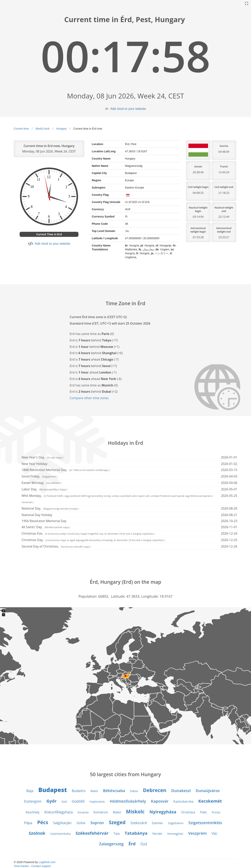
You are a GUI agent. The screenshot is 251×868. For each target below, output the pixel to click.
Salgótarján (62, 823)
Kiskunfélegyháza (59, 812)
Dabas (134, 791)
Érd (132, 844)
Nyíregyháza (163, 812)
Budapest (53, 790)
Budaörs (79, 791)
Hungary (61, 129)
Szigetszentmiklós (205, 823)
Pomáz (216, 812)
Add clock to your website (128, 109)
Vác (214, 833)
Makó (117, 812)
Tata (116, 834)
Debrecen (155, 790)
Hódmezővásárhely (128, 801)
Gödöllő (78, 801)
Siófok (81, 823)
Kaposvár (160, 801)
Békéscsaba (114, 791)
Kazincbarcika (183, 801)
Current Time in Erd (49, 234)
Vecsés (157, 834)
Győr (51, 801)
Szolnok (37, 833)
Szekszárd (139, 823)
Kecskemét (210, 801)
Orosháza (188, 812)
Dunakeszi (181, 791)
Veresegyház (175, 834)
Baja (30, 791)
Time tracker (21, 866)
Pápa (28, 823)
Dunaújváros (208, 791)
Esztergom (33, 801)
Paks (203, 812)
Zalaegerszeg (111, 844)
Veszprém (197, 833)
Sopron (97, 823)
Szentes (157, 823)
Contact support (41, 866)
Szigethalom (176, 823)
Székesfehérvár (92, 833)
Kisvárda (83, 812)
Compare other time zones (89, 398)
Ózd (144, 844)
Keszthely (33, 812)
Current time (21, 129)
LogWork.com (47, 862)
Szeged (117, 822)
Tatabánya (136, 833)
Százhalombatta (60, 834)
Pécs (43, 822)
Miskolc (135, 811)
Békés (94, 791)
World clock (43, 129)
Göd (64, 802)
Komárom (101, 812)
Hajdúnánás (97, 802)
